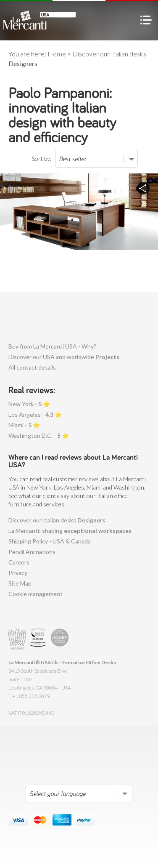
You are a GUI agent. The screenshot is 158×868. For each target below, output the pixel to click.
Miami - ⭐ (24, 425)
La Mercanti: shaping (70, 531)
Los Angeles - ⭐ (35, 414)
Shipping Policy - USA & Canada (50, 541)
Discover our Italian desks (57, 520)
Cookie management (36, 594)
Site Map (20, 583)
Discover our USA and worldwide (64, 357)
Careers (19, 562)
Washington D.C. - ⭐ (39, 435)
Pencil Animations (32, 552)
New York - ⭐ (29, 404)
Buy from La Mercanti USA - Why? (52, 346)
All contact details (32, 367)
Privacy (18, 573)
